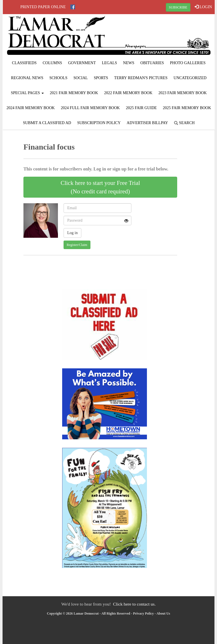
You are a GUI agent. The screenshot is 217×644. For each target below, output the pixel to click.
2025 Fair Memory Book (187, 108)
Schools (58, 78)
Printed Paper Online (43, 7)
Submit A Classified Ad (47, 123)
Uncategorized (190, 78)
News (129, 63)
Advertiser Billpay (147, 123)
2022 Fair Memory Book (128, 93)
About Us (163, 613)
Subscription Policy (99, 123)
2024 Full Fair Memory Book (90, 108)
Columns (52, 63)
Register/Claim (77, 245)
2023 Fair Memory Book (183, 93)
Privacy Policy (144, 613)
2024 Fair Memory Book (31, 108)
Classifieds (24, 63)
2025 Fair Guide (141, 108)
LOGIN (203, 7)
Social (81, 78)
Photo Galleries (188, 63)
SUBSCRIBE (178, 7)
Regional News (27, 78)
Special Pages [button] (27, 93)
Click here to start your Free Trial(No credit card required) (100, 187)
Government (82, 63)
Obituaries (152, 63)
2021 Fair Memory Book (74, 93)
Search (184, 123)
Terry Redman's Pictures (141, 78)
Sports (101, 78)
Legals (109, 63)
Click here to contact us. (134, 604)
